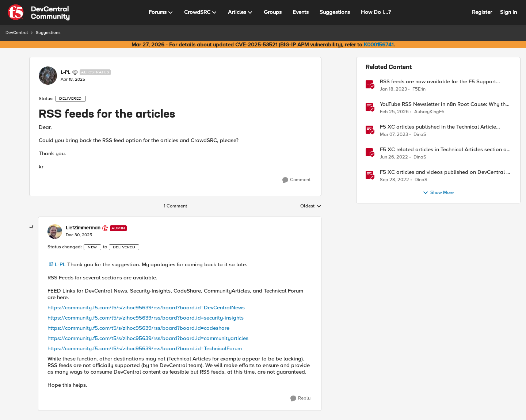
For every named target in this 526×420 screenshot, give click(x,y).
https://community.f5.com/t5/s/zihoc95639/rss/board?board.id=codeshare (138, 328)
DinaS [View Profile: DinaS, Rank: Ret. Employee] (420, 135)
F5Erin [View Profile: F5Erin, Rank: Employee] (419, 89)
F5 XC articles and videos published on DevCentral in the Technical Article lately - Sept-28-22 (445, 172)
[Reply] (300, 398)
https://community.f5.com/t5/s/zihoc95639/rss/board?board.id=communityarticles (148, 338)
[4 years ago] (394, 157)
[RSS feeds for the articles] (79, 235)
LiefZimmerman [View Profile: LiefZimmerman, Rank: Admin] (83, 228)
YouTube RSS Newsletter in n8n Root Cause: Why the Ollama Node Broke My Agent (444, 104)
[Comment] (296, 180)
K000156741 (379, 45)
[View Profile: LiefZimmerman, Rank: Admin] (55, 232)
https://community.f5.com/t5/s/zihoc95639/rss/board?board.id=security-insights (146, 318)
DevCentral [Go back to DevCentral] (17, 33)
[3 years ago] (393, 89)
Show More (438, 193)
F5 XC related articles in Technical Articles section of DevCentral (444, 150)
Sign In (508, 12)
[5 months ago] (394, 112)
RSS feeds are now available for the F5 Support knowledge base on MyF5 (438, 82)
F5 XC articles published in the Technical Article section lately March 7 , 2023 (438, 127)
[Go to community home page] (39, 12)
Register (482, 12)
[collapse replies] (32, 227)
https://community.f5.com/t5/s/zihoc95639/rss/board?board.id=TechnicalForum (145, 348)
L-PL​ (60, 264)
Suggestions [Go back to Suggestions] (48, 33)
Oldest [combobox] (311, 206)
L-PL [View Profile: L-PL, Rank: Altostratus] (65, 72)
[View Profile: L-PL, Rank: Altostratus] (48, 76)
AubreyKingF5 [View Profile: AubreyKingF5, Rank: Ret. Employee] (429, 112)
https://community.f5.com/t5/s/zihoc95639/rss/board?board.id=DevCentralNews (146, 308)
